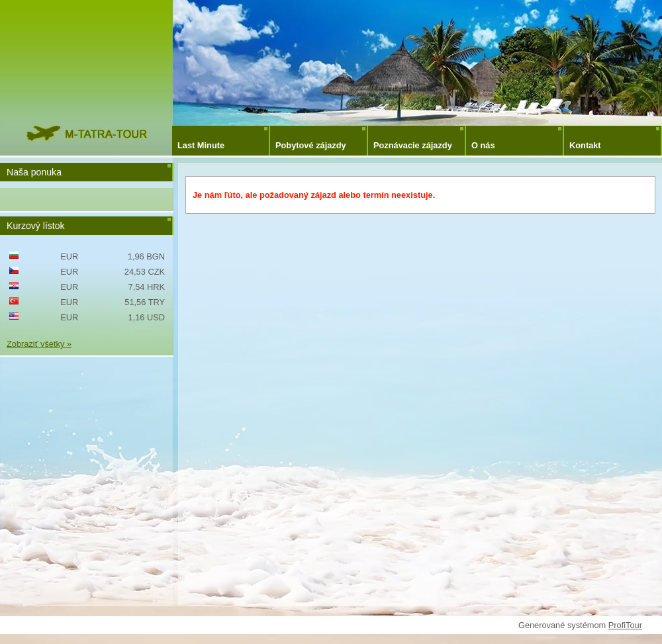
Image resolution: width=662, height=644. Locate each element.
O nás (483, 145)
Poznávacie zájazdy (413, 145)
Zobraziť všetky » (39, 344)
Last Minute (201, 145)
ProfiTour (625, 625)
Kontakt (585, 145)
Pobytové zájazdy (311, 145)
